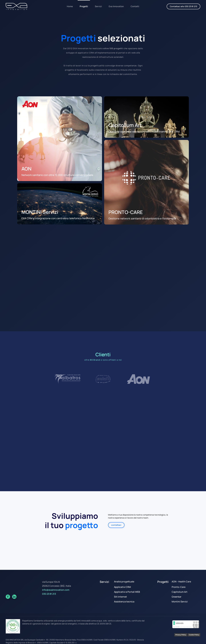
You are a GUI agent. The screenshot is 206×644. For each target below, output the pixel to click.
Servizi (98, 6)
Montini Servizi (180, 602)
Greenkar (177, 597)
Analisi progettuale (124, 582)
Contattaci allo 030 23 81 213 (183, 6)
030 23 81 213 (49, 594)
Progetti (84, 6)
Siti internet (120, 597)
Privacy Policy (181, 635)
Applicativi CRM (122, 587)
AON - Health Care (181, 582)
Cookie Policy (194, 635)
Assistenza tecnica (124, 602)
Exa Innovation (116, 6)
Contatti (135, 6)
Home (70, 6)
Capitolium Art (180, 592)
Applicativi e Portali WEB (127, 592)
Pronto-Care (179, 587)
